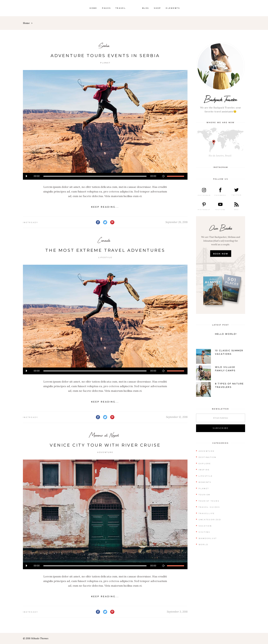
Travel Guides (209, 507)
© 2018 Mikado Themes (36, 638)
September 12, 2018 (177, 417)
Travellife (207, 513)
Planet (105, 63)
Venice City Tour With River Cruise (105, 445)
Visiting (204, 532)
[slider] (95, 176)
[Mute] (164, 176)
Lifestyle (105, 257)
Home (26, 23)
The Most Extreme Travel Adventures (105, 250)
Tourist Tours (209, 501)
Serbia (104, 46)
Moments (205, 482)
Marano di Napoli (104, 435)
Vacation (205, 526)
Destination (207, 457)
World (203, 545)
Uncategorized (210, 520)
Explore (205, 464)
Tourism (205, 495)
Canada (104, 240)
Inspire (204, 470)
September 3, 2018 (177, 612)
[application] (105, 176)
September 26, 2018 (176, 222)
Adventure (105, 452)
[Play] (26, 176)
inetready (31, 222)
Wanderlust (208, 538)
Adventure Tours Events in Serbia (105, 56)
